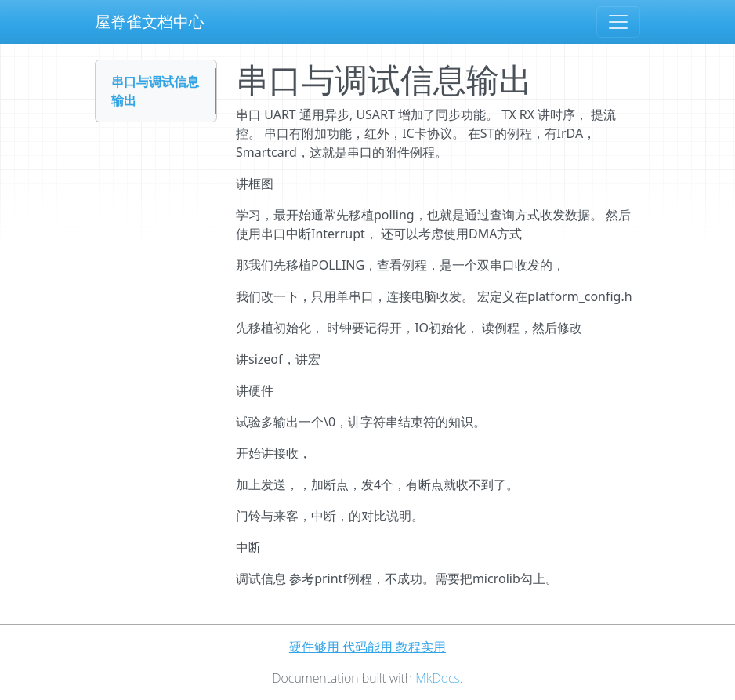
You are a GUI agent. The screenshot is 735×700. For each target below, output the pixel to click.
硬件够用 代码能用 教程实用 (367, 647)
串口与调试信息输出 (155, 91)
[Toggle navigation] (618, 22)
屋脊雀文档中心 (150, 22)
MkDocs (438, 678)
